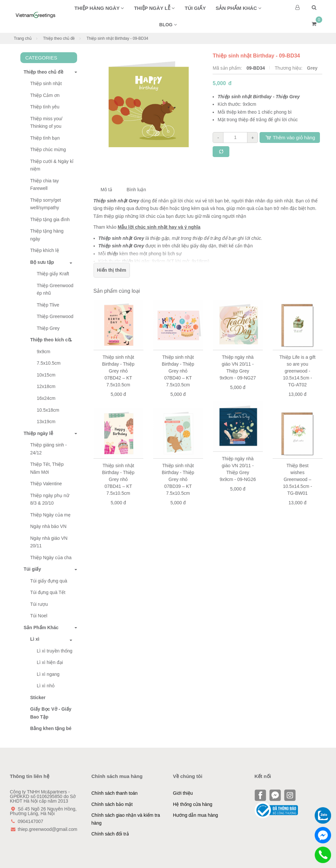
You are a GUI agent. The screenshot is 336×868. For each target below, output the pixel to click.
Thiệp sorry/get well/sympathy (46, 204)
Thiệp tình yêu (45, 107)
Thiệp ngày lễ (154, 8)
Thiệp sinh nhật (46, 83)
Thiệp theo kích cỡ (51, 340)
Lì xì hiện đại (50, 662)
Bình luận (136, 190)
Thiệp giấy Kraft (53, 274)
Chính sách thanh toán (115, 793)
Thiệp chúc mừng (48, 149)
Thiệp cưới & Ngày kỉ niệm (52, 165)
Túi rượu (39, 604)
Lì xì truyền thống (55, 651)
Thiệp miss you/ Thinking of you (46, 123)
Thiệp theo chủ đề (59, 38)
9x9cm (43, 352)
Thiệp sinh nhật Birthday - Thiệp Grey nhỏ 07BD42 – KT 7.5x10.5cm (118, 371)
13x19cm (46, 422)
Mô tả (106, 190)
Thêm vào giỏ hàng (290, 137)
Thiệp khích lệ (45, 250)
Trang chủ (23, 38)
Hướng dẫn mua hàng (195, 815)
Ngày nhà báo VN (48, 526)
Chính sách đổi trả (110, 834)
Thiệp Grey (48, 328)
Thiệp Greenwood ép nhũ (55, 289)
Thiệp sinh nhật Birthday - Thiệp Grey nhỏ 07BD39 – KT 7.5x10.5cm (178, 479)
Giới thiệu (183, 793)
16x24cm (46, 398)
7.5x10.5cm (49, 363)
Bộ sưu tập (42, 262)
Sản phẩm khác (239, 8)
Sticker (38, 697)
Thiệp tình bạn (45, 138)
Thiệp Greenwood (55, 316)
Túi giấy (195, 8)
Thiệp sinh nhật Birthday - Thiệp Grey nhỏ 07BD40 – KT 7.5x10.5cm (178, 371)
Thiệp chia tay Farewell (44, 185)
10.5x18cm (48, 410)
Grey (312, 68)
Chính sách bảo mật (112, 804)
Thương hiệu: (289, 68)
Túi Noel (39, 616)
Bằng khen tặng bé (51, 728)
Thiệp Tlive (48, 305)
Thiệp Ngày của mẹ (50, 515)
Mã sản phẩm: (228, 68)
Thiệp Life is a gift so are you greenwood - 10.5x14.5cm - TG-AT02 (298, 371)
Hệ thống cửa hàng (193, 804)
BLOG (168, 25)
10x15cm (46, 375)
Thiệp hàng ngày (99, 8)
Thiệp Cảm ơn (45, 95)
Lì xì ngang (48, 674)
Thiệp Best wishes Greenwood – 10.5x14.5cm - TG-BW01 (297, 479)
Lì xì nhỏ (46, 686)
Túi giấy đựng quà (49, 581)
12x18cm (46, 386)
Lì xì (35, 639)
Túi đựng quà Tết (48, 592)
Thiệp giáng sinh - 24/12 (49, 449)
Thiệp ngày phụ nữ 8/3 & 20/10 (50, 499)
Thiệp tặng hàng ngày (47, 235)
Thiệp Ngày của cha (51, 558)
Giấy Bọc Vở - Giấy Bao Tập (51, 713)
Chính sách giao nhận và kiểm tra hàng (126, 819)
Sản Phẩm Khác (39, 628)
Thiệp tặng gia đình (50, 219)
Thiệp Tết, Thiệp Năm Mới (47, 468)
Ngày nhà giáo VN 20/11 (49, 542)
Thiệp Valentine (46, 484)
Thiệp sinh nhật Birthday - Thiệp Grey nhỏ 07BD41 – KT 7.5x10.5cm (118, 479)
